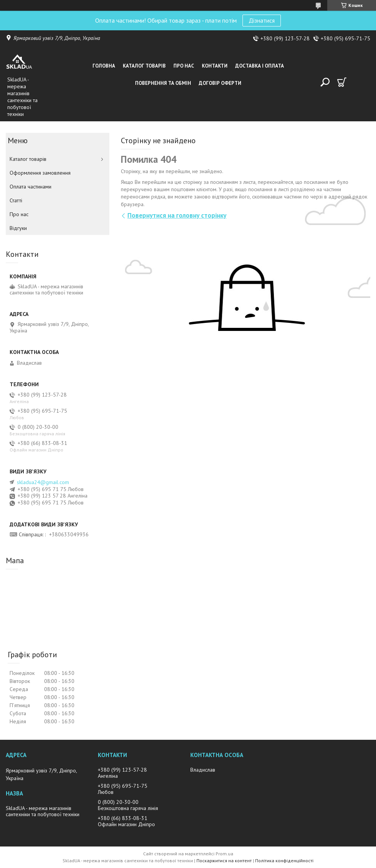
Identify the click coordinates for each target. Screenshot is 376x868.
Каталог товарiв (144, 66)
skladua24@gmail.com (43, 482)
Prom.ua (224, 854)
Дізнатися (262, 20)
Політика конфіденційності (284, 861)
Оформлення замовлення (40, 173)
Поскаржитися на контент (224, 861)
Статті (16, 200)
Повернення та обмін (163, 83)
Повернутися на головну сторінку (177, 215)
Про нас (184, 66)
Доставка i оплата (260, 66)
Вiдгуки (18, 228)
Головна (104, 66)
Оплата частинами (31, 187)
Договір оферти (220, 83)
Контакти (215, 66)
